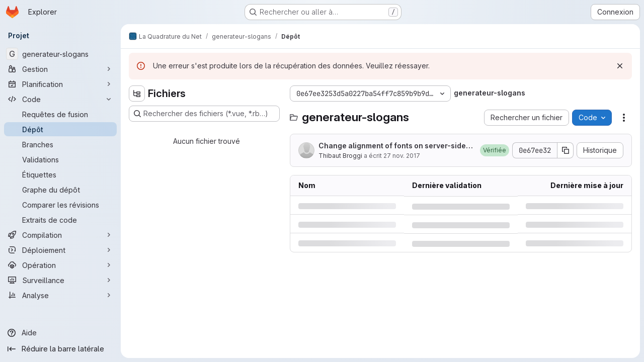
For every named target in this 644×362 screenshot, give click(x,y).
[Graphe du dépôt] (60, 190)
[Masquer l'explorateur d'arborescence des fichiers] (137, 94)
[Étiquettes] (60, 174)
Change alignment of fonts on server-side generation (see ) (395, 146)
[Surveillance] (60, 280)
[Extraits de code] (60, 220)
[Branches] (60, 144)
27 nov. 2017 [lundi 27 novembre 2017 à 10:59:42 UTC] (402, 156)
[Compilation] (60, 235)
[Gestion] (60, 69)
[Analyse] (60, 295)
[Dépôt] (60, 129)
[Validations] (60, 159)
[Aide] (60, 333)
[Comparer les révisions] (60, 205)
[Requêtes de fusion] (60, 114)
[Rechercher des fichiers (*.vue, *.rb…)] (204, 114)
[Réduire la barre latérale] (60, 349)
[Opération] (60, 265)
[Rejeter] (620, 66)
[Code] (60, 99)
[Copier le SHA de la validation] (566, 150)
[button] (495, 150)
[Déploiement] (60, 250)
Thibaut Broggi (340, 156)
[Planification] (60, 84)
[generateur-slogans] (60, 54)
